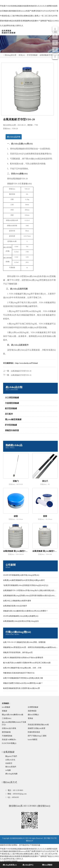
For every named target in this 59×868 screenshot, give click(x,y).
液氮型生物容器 (12, 430)
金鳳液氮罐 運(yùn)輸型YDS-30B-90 (16, 551)
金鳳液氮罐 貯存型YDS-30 (21, 371)
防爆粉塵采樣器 (34, 732)
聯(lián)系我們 (11, 767)
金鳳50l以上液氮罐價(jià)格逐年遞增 (17, 601)
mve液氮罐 (6, 707)
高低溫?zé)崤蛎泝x (9, 740)
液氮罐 (4, 711)
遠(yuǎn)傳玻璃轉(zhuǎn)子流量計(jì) (14, 723)
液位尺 (45, 481)
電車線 (30, 718)
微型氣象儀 (6, 732)
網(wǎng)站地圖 (11, 774)
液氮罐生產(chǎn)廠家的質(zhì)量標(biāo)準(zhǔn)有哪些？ (25, 611)
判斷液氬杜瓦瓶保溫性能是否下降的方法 (19, 673)
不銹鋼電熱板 (7, 736)
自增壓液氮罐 (33, 707)
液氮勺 (16, 481)
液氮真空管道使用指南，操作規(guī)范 (18, 652)
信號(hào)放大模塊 (9, 728)
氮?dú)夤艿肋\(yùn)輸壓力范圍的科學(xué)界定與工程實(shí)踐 (27, 663)
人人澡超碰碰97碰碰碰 (9, 861)
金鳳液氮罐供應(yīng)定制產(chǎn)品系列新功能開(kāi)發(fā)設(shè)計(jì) (31, 596)
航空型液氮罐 (11, 408)
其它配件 (9, 414)
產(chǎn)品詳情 (14, 137)
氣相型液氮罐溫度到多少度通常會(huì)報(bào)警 (21, 688)
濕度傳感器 (32, 711)
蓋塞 (45, 516)
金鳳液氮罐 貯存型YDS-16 (21, 375)
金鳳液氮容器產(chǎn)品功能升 (15, 606)
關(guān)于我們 (11, 756)
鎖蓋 (16, 516)
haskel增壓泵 (33, 740)
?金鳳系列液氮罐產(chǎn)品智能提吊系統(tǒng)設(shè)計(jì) (26, 585)
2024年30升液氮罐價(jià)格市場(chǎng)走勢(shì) (21, 575)
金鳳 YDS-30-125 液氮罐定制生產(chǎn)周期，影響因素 (24, 642)
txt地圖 (8, 770)
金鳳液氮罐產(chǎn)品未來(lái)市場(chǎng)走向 (21, 621)
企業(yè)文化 (10, 760)
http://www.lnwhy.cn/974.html (27, 363)
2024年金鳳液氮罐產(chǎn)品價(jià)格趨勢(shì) (21, 616)
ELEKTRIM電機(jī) (9, 743)
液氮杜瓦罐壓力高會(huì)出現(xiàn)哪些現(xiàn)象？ (23, 683)
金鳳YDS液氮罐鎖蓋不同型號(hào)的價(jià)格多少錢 (23, 678)
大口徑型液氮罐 (12, 398)
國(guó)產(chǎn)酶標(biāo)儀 (13, 715)
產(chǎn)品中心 (28, 865)
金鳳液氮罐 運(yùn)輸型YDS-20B (45, 551)
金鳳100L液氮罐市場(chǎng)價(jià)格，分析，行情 (22, 668)
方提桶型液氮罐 (12, 403)
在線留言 (9, 763)
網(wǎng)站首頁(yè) (9, 865)
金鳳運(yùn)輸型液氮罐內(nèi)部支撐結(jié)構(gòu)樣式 (24, 580)
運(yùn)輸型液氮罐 (13, 419)
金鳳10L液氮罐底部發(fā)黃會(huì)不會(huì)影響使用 (23, 658)
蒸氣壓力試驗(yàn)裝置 (37, 728)
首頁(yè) (22, 55)
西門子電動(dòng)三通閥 (37, 736)
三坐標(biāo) (7, 718)
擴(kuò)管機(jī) (33, 715)
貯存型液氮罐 (32, 55)
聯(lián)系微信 (47, 865)
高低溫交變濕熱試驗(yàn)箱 (38, 725)
